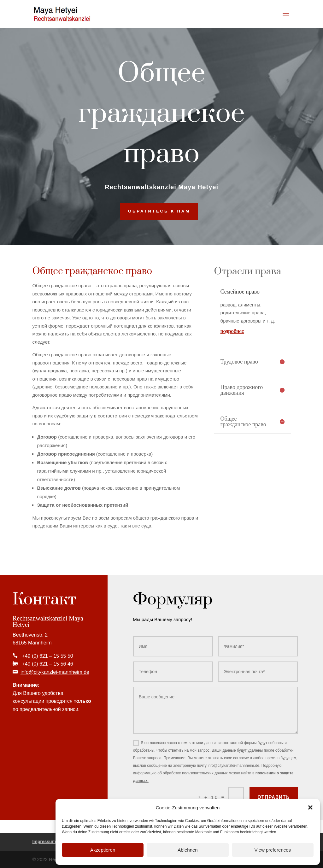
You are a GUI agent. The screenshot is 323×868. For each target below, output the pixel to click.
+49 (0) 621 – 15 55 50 (47, 656)
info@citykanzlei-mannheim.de (55, 672)
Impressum (44, 842)
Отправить (274, 797)
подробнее (232, 332)
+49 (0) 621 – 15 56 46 (47, 664)
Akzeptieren (103, 850)
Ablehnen (188, 850)
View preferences (273, 850)
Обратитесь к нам (159, 211)
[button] (310, 807)
